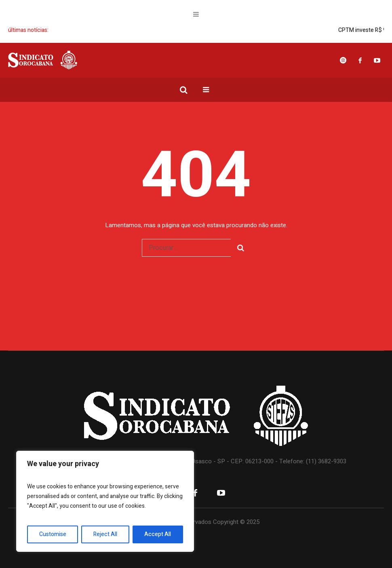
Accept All (158, 534)
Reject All (105, 534)
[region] (105, 501)
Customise (53, 534)
